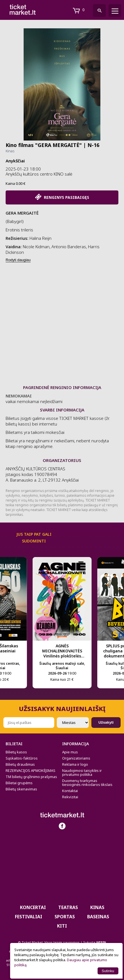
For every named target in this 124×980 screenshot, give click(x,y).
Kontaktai (70, 791)
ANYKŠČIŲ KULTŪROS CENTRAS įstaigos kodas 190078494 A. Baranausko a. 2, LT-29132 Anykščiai (42, 474)
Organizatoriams (76, 758)
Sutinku (108, 971)
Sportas (65, 917)
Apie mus (70, 752)
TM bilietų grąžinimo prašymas (31, 777)
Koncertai (33, 907)
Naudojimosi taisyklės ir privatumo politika (82, 772)
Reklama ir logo (75, 764)
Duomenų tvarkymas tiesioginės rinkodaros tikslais (87, 783)
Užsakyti (106, 722)
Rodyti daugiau (18, 260)
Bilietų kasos (16, 752)
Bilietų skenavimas (21, 789)
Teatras (68, 907)
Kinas (10, 151)
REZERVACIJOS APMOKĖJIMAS (31, 770)
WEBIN (101, 942)
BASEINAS (98, 917)
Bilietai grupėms (19, 783)
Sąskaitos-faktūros (22, 758)
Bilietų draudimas (20, 764)
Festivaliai (29, 917)
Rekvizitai (70, 797)
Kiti (62, 926)
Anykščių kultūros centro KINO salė (39, 174)
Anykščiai (15, 161)
